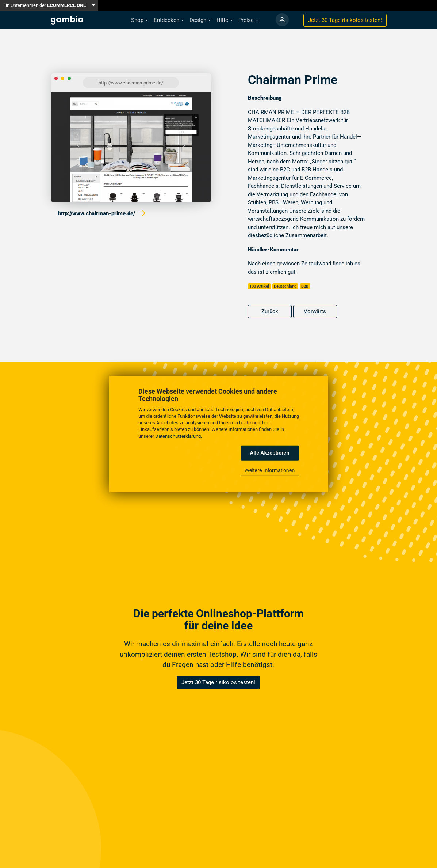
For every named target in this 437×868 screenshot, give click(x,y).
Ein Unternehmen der (45, 5)
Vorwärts (315, 311)
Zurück (270, 311)
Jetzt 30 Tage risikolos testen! (218, 682)
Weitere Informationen (270, 470)
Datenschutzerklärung (178, 436)
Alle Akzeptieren (269, 453)
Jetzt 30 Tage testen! (345, 20)
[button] (139, 20)
